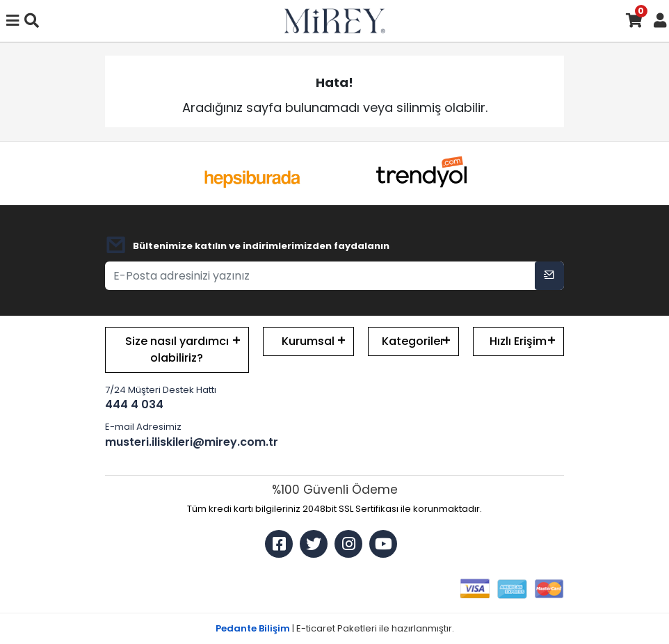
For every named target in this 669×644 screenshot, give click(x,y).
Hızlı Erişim (518, 341)
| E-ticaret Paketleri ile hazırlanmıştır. (335, 628)
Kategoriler (413, 341)
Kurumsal (308, 341)
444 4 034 (134, 404)
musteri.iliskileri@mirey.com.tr (177, 442)
